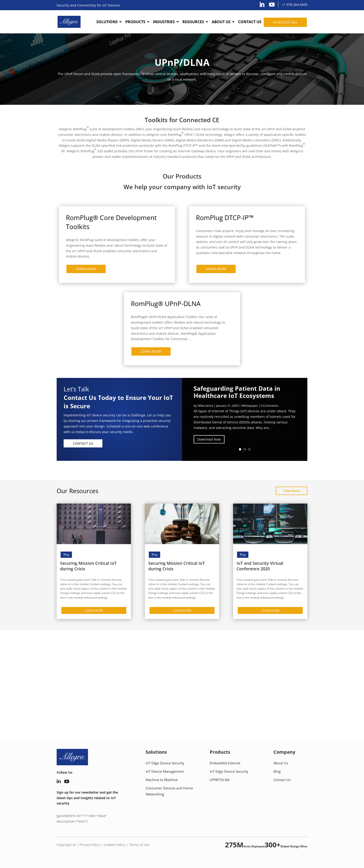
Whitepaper (250, 411)
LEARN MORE (86, 269)
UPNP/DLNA (219, 780)
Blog (66, 554)
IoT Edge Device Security (165, 763)
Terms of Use (139, 845)
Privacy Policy (90, 845)
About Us (281, 763)
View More (292, 491)
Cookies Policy (115, 845)
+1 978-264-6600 (295, 5)
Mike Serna (205, 411)
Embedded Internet (225, 763)
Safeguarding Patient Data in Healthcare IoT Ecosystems (237, 397)
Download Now (209, 444)
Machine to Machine (162, 780)
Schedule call (285, 22)
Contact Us (83, 443)
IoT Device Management (165, 771)
